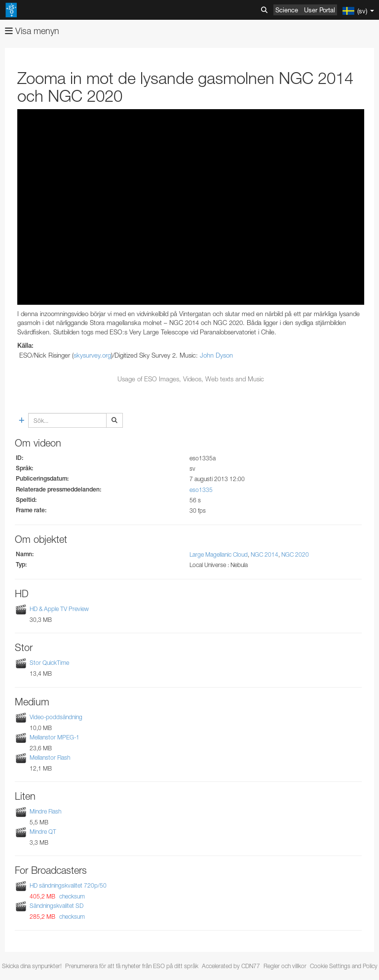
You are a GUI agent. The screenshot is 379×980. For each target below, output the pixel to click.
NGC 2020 (295, 554)
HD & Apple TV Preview (59, 609)
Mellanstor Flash (50, 757)
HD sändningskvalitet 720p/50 (68, 885)
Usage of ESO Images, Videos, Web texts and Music (191, 379)
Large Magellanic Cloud (219, 554)
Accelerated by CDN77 (231, 966)
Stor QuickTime (49, 663)
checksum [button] (71, 896)
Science (287, 10)
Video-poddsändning (56, 717)
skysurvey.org (92, 355)
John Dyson (216, 355)
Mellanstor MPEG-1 (55, 737)
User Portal (320, 10)
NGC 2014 (265, 554)
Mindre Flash (45, 811)
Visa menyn (32, 31)
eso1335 (201, 490)
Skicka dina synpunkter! (32, 966)
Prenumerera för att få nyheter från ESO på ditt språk (132, 966)
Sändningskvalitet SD (57, 906)
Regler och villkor (285, 966)
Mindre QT (43, 832)
